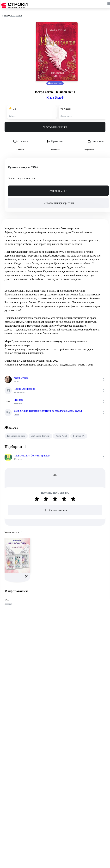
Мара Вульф (55, 97)
